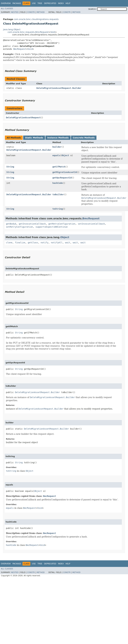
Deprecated (50, 3)
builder (57, 147)
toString (58, 209)
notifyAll (57, 243)
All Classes (7, 9)
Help (68, 3)
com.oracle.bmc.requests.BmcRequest (28, 32)
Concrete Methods (84, 138)
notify (45, 243)
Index (61, 3)
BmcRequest (20, 49)
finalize (20, 243)
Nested (15, 12)
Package (17, 3)
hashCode (58, 183)
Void (53, 32)
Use (34, 3)
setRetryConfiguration (19, 227)
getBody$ (11, 224)
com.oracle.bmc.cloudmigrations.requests (36, 19)
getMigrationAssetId (65, 172)
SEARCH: (92, 9)
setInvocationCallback (91, 224)
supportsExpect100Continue (52, 227)
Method (41, 12)
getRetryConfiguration (62, 224)
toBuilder (58, 194)
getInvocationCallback (32, 224)
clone (9, 243)
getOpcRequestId (62, 178)
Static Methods (34, 138)
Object (65, 155)
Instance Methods (58, 138)
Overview (6, 3)
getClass (33, 243)
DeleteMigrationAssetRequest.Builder (59, 88)
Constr (31, 12)
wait (68, 243)
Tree (40, 3)
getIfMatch (59, 167)
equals (56, 155)
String (10, 167)
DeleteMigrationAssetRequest (23, 118)
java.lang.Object (12, 29)
